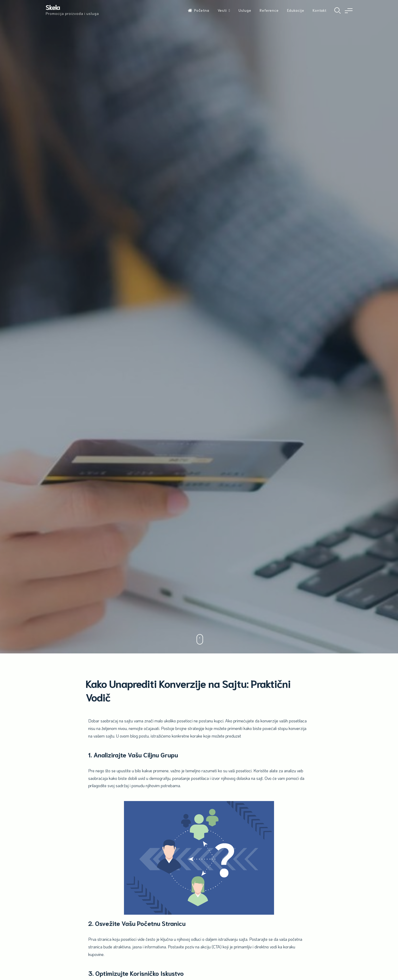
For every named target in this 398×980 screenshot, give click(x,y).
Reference (269, 10)
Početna (199, 10)
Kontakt (320, 10)
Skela (53, 7)
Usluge (245, 10)
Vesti (222, 10)
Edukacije (296, 10)
